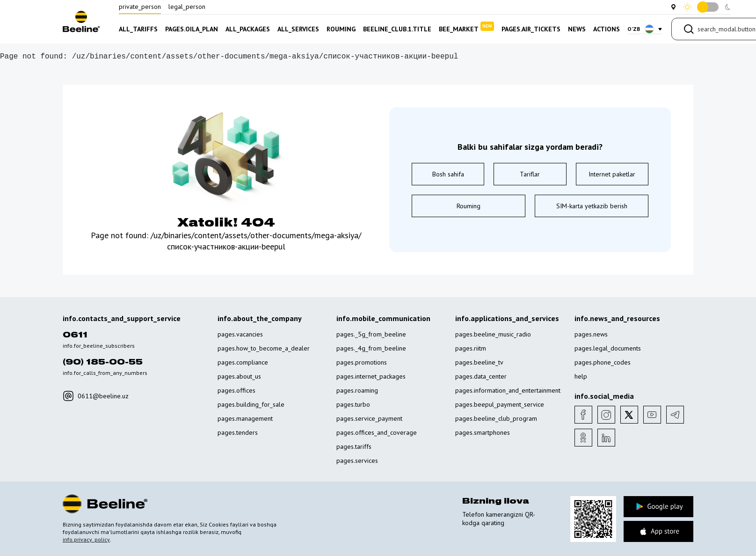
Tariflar (530, 174)
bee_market (466, 27)
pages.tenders (238, 432)
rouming (341, 29)
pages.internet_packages (371, 376)
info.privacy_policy (86, 539)
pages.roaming (357, 390)
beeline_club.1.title (397, 29)
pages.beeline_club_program (496, 418)
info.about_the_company (260, 318)
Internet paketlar (612, 174)
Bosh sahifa (448, 174)
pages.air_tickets (531, 29)
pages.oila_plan (192, 29)
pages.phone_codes (603, 362)
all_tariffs (138, 29)
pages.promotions (362, 362)
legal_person (187, 7)
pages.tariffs (354, 446)
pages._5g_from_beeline (371, 334)
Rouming (469, 206)
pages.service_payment (369, 418)
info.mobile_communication (383, 318)
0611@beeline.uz (96, 396)
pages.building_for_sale (251, 404)
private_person (140, 7)
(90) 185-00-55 (103, 362)
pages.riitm (471, 348)
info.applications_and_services (507, 318)
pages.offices (236, 390)
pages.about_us (239, 376)
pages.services (357, 461)
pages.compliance (243, 362)
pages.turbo (353, 404)
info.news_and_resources (617, 318)
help (581, 376)
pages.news (591, 334)
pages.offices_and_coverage (377, 432)
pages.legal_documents (608, 348)
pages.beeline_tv (479, 362)
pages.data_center (481, 376)
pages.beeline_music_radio (493, 334)
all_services (298, 29)
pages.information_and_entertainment (508, 390)
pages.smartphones (483, 432)
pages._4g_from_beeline (371, 348)
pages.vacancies (240, 334)
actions (607, 29)
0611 (75, 335)
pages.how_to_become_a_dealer (264, 348)
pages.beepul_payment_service (500, 404)
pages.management (245, 418)
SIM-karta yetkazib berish (592, 206)
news (577, 29)
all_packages (248, 29)
